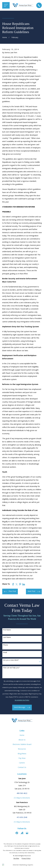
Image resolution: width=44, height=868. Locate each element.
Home (22, 735)
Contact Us (22, 768)
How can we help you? (11, 668)
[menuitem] (16, 859)
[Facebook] (17, 833)
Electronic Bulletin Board (22, 745)
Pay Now (22, 758)
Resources (22, 749)
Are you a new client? (11, 660)
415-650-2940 (22, 818)
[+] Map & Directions (22, 798)
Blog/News (22, 754)
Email (5, 653)
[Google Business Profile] (27, 833)
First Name (7, 630)
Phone (6, 645)
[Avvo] (22, 833)
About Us (22, 740)
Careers (22, 763)
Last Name (7, 638)
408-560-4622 (22, 794)
